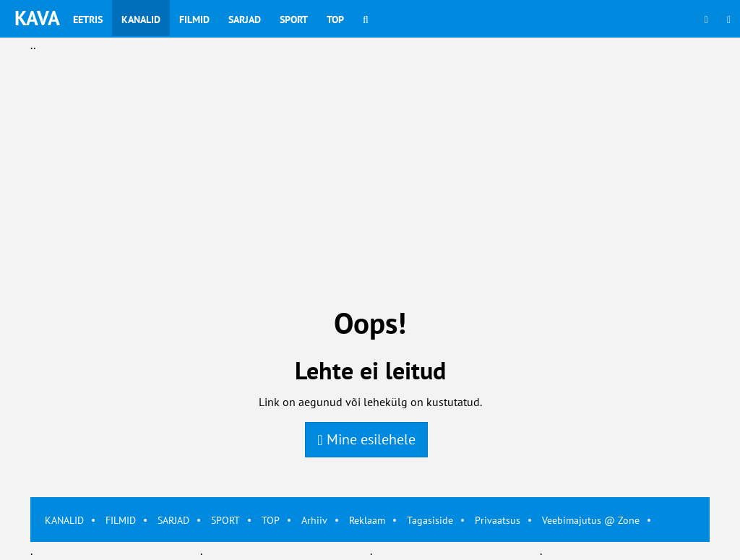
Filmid (194, 20)
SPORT (225, 520)
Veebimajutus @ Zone (591, 520)
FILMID (121, 520)
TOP (271, 520)
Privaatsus (498, 520)
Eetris (88, 20)
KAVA (37, 18)
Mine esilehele (366, 439)
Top (335, 20)
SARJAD (173, 520)
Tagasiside (430, 520)
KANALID (64, 520)
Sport (294, 20)
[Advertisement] (370, 156)
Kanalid (141, 20)
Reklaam (367, 520)
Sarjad (245, 20)
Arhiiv (314, 520)
